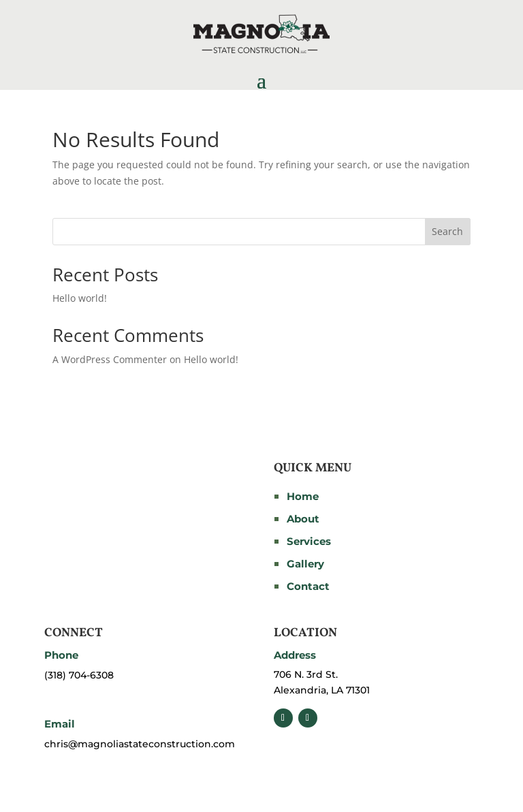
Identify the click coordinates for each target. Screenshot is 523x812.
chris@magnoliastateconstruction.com (140, 744)
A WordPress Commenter (110, 359)
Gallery (305, 564)
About (303, 519)
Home (303, 496)
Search (447, 231)
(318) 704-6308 (79, 675)
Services (309, 541)
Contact (308, 586)
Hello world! (80, 298)
